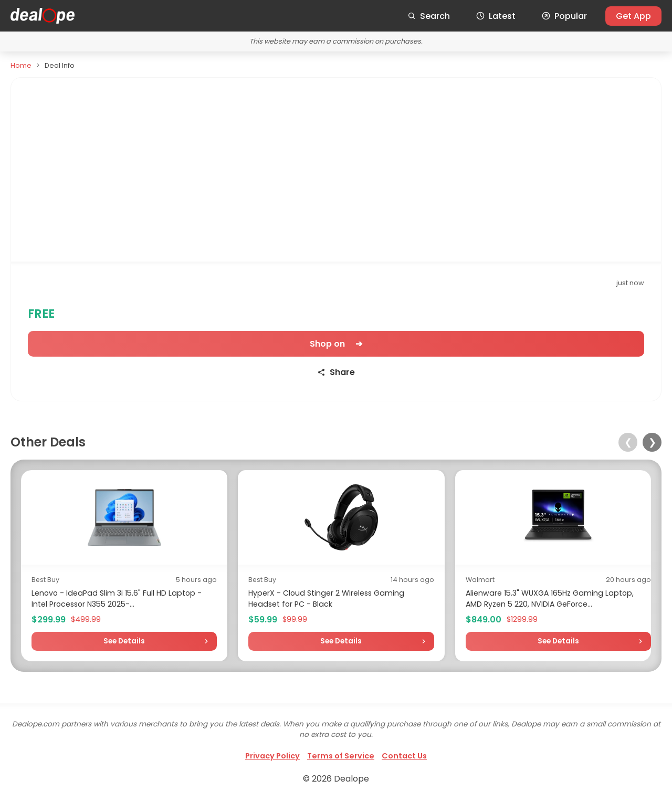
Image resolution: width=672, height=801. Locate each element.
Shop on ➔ (336, 344)
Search (429, 16)
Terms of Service (341, 756)
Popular (564, 16)
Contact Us (404, 756)
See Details (124, 641)
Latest (496, 16)
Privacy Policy (272, 756)
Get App (633, 16)
